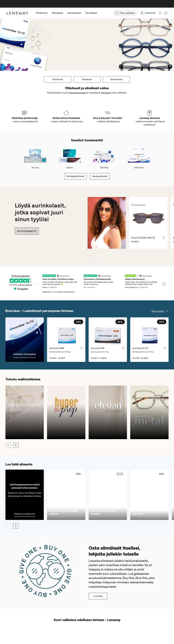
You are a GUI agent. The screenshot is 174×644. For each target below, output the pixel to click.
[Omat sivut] (148, 13)
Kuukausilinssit (100, 176)
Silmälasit (57, 13)
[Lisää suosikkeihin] (164, 238)
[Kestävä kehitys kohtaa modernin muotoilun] (149, 412)
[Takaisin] (90, 258)
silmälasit (106, 93)
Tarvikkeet (91, 13)
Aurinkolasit (74, 13)
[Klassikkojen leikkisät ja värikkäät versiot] (66, 412)
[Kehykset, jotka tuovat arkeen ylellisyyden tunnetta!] (108, 412)
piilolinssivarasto (78, 93)
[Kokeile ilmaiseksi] (25, 340)
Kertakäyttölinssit (75, 176)
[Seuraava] (97, 258)
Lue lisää (98, 596)
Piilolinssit (42, 13)
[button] (125, 13)
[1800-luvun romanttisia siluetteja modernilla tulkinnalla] (25, 412)
